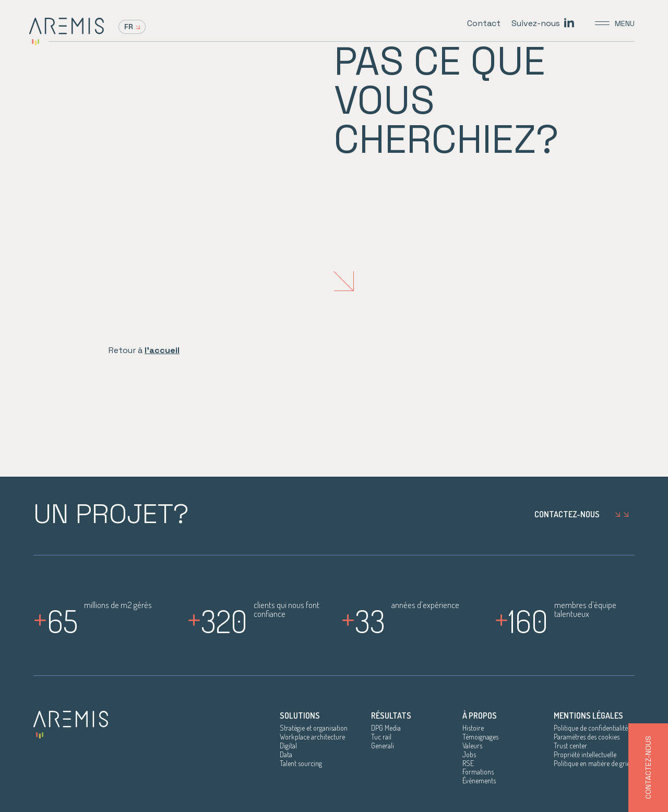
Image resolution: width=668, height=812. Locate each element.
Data (286, 755)
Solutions (300, 716)
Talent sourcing (301, 763)
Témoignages (480, 737)
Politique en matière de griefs (594, 763)
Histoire (473, 728)
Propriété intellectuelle (585, 755)
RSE (468, 763)
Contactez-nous (584, 514)
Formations (478, 772)
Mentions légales (588, 716)
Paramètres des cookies (587, 737)
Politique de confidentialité (591, 728)
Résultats (391, 716)
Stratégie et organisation (314, 728)
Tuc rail (381, 737)
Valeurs (472, 746)
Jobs (469, 755)
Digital (288, 746)
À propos (480, 716)
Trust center (570, 746)
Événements (479, 781)
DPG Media (386, 728)
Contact (484, 23)
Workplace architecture (312, 737)
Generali (383, 746)
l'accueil (162, 350)
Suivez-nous (536, 23)
